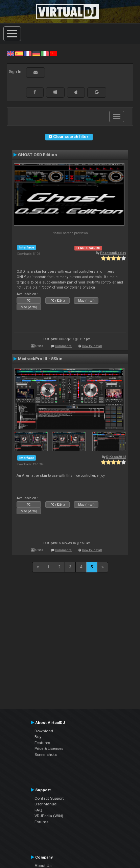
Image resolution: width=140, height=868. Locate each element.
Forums (41, 822)
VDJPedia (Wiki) (49, 816)
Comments (63, 346)
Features (42, 743)
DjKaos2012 (116, 457)
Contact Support (49, 798)
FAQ (38, 810)
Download (44, 731)
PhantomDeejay (113, 253)
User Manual (46, 804)
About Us (43, 866)
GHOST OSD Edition (37, 155)
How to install (92, 346)
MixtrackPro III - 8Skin (40, 359)
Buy (38, 737)
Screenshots (46, 755)
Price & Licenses (49, 748)
